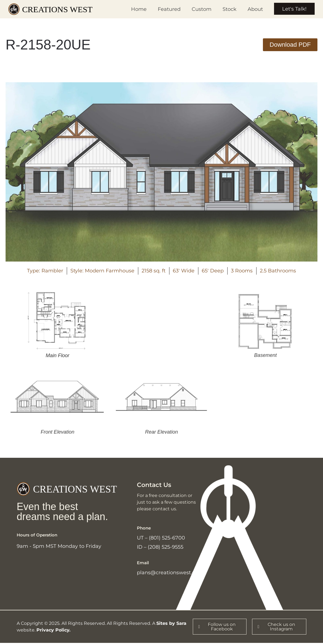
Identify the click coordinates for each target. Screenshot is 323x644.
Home (138, 9)
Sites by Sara (171, 624)
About (255, 9)
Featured (169, 9)
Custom (201, 9)
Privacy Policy (53, 631)
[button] (290, 45)
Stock (229, 9)
